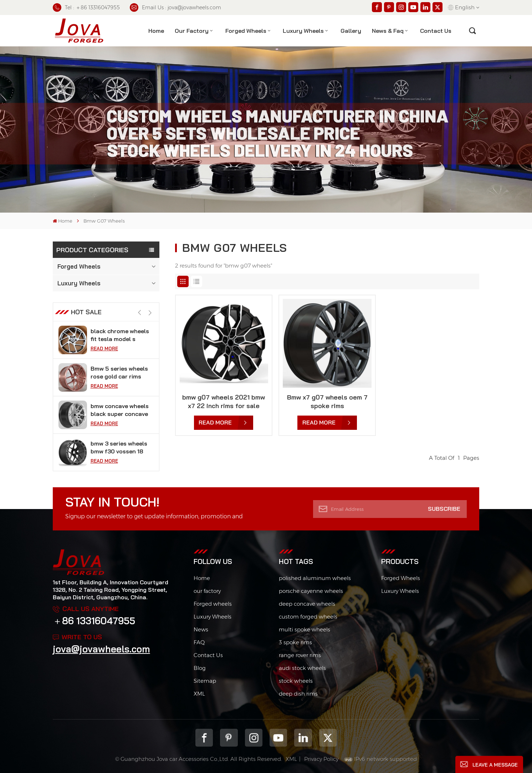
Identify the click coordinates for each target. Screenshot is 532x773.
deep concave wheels (307, 604)
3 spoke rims (295, 642)
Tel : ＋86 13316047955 (86, 7)
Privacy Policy (321, 759)
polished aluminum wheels (315, 578)
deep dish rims (298, 694)
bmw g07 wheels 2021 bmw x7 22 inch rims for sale (224, 401)
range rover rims (300, 655)
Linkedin (303, 738)
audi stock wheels (302, 668)
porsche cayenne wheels (311, 591)
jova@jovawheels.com (101, 649)
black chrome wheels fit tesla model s (120, 335)
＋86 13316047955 (94, 621)
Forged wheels (213, 604)
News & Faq (388, 31)
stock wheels (296, 681)
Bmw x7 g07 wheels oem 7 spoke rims (327, 401)
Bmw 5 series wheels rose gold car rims (119, 372)
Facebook (204, 738)
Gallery (351, 31)
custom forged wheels (308, 617)
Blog (200, 668)
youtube (278, 738)
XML (199, 694)
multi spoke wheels (305, 629)
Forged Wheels (246, 31)
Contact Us (208, 655)
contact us (436, 31)
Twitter (328, 738)
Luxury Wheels (303, 31)
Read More (104, 349)
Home (156, 31)
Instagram (254, 738)
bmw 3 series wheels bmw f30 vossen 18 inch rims (119, 447)
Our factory (192, 31)
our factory (207, 591)
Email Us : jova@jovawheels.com (175, 7)
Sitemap (205, 681)
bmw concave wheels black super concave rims (120, 410)
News (201, 629)
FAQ (199, 642)
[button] (150, 313)
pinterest (229, 738)
